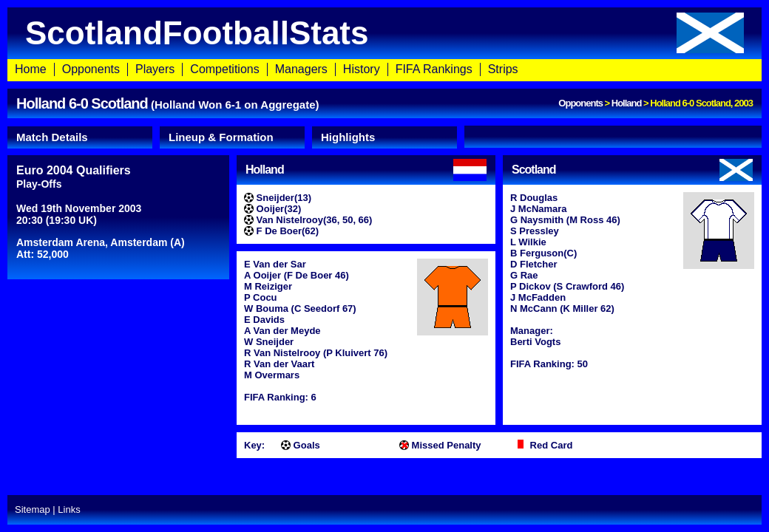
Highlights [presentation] (348, 137)
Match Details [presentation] (52, 137)
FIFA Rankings (434, 69)
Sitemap (33, 509)
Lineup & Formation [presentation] (221, 137)
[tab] (80, 137)
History (362, 69)
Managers (301, 69)
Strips (503, 69)
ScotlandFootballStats (384, 33)
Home (31, 69)
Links (69, 509)
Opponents (91, 69)
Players (155, 69)
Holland (627, 103)
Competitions (224, 69)
